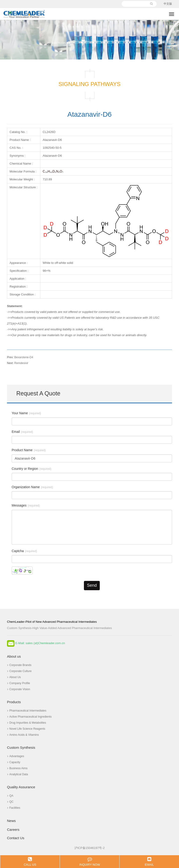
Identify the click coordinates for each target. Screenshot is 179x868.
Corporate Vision (19, 689)
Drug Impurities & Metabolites (27, 723)
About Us (14, 677)
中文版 (168, 4)
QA (10, 796)
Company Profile (19, 683)
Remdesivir (18, 363)
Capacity (14, 762)
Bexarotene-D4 (20, 357)
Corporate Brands (19, 665)
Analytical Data (18, 774)
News (11, 821)
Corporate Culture (19, 671)
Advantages (16, 756)
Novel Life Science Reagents (26, 729)
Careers (13, 830)
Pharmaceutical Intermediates (27, 711)
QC (10, 802)
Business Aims (17, 768)
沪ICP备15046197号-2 (89, 848)
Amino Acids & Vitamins (23, 735)
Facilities (14, 808)
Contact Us (16, 838)
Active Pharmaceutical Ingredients (29, 717)
